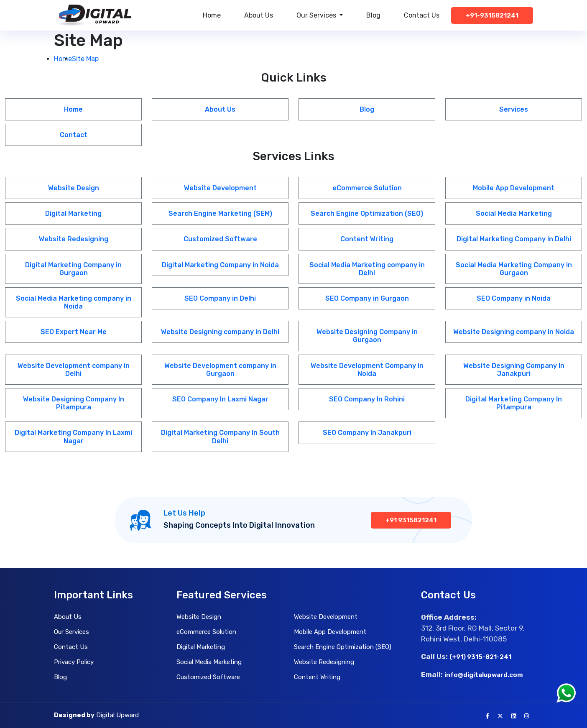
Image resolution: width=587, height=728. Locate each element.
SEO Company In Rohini (367, 399)
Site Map (85, 59)
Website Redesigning (74, 239)
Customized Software (220, 239)
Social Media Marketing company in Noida (74, 302)
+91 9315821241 (411, 520)
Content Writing (367, 239)
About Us (259, 15)
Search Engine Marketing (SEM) (220, 213)
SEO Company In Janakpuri (367, 433)
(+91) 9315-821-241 (480, 657)
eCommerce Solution (367, 188)
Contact (74, 135)
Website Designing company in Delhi (220, 332)
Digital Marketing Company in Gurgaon (73, 269)
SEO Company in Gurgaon (367, 298)
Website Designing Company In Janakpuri (514, 370)
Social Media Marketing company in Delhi (367, 269)
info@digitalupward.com (484, 675)
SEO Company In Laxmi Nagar (220, 399)
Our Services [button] (317, 15)
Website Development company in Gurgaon (220, 370)
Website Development (220, 188)
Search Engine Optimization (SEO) (367, 213)
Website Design (74, 188)
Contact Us (422, 15)
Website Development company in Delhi (74, 370)
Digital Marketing (73, 213)
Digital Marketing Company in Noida (220, 265)
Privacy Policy (74, 662)
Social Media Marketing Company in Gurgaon (514, 269)
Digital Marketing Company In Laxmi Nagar (73, 437)
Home (212, 15)
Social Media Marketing (514, 213)
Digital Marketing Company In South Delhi (220, 437)
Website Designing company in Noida (514, 332)
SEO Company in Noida (514, 298)
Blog (373, 15)
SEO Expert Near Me (74, 332)
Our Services (71, 632)
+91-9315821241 (492, 15)
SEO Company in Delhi (220, 298)
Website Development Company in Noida (367, 370)
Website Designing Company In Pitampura (74, 403)
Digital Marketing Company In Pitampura (514, 403)
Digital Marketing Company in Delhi (514, 239)
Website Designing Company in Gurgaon (367, 336)
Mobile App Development (514, 188)
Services (514, 109)
